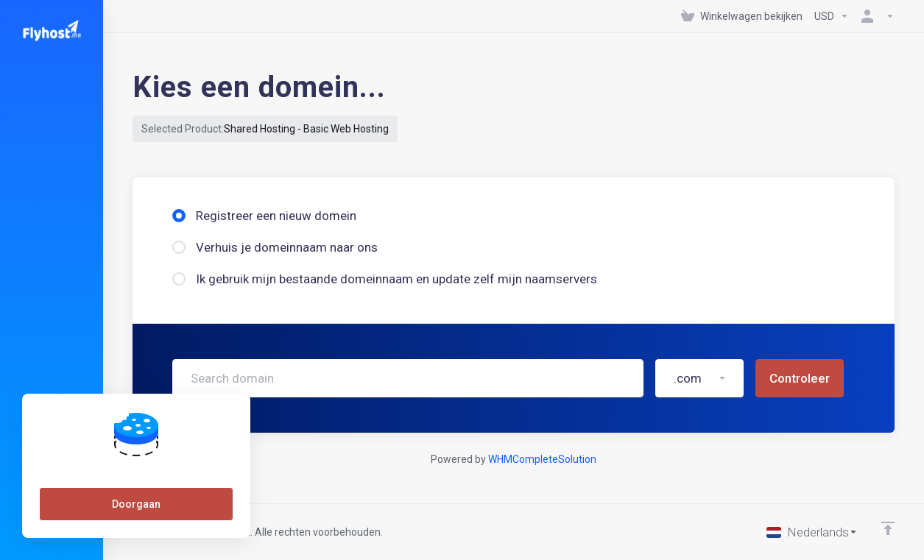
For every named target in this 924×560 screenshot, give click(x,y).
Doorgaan (136, 504)
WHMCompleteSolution (542, 459)
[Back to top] (888, 528)
